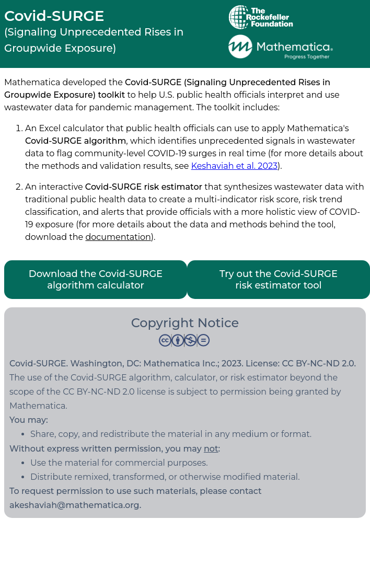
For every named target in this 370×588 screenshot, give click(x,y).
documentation (118, 237)
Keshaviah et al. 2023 (234, 166)
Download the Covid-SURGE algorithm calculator (96, 280)
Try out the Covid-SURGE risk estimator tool (279, 280)
